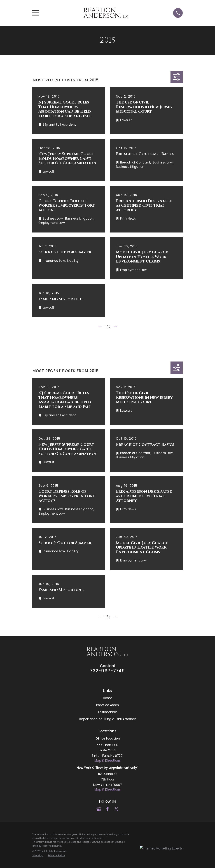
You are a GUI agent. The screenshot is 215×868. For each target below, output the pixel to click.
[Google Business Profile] (99, 809)
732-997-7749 (107, 671)
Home (108, 698)
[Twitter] (116, 809)
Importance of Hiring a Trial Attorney (108, 719)
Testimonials (107, 712)
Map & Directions (107, 761)
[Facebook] (107, 809)
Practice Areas (107, 705)
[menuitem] (38, 856)
